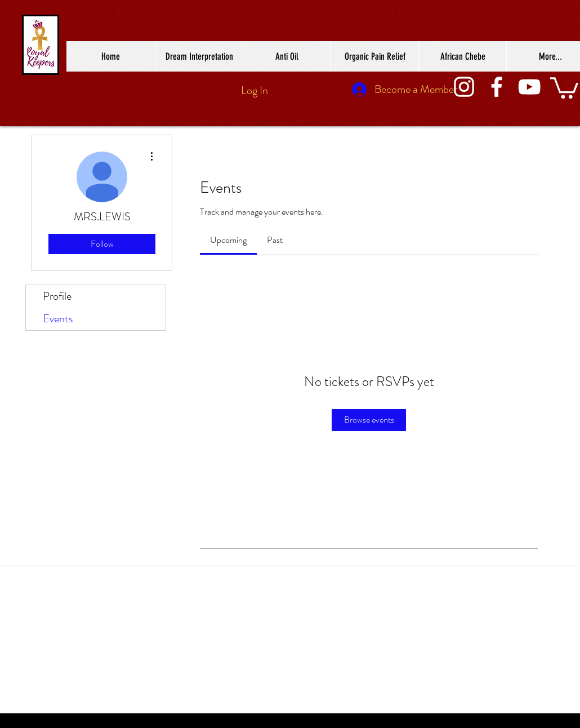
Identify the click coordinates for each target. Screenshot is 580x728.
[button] (564, 87)
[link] (228, 240)
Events (58, 319)
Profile (57, 296)
